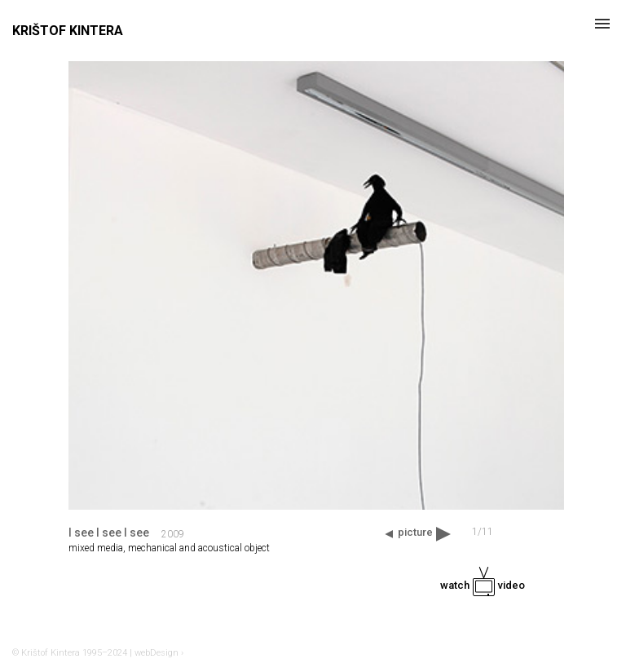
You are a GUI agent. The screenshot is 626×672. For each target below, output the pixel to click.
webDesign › (159, 653)
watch (483, 585)
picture (415, 532)
